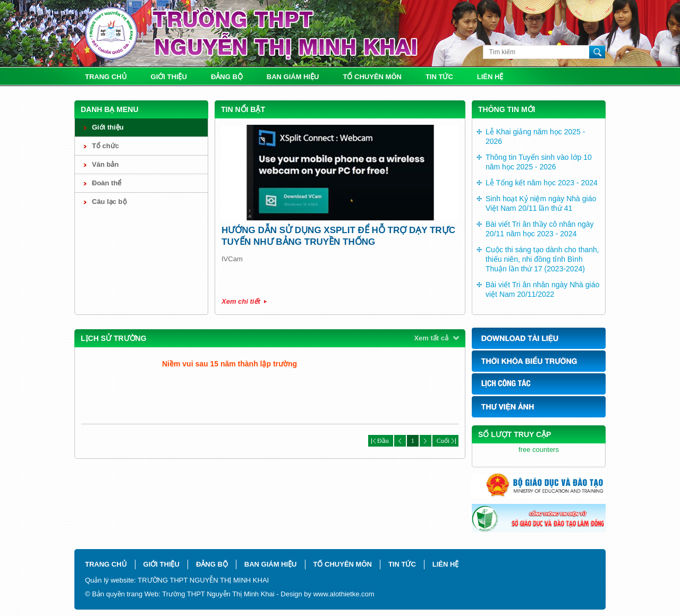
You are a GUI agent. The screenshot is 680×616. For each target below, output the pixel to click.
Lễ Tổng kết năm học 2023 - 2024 (542, 183)
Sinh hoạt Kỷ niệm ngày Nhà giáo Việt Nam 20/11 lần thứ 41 (541, 203)
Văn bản (105, 164)
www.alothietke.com (344, 594)
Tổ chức (105, 146)
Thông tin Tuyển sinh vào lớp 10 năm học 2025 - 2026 (539, 162)
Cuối (445, 441)
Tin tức (439, 77)
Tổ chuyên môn (372, 77)
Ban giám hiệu (293, 77)
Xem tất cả (431, 338)
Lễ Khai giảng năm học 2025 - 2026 (535, 136)
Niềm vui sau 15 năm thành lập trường (229, 364)
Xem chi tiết (241, 301)
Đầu (381, 441)
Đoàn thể (107, 183)
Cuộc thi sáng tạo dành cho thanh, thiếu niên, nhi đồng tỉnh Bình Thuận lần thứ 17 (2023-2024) (542, 259)
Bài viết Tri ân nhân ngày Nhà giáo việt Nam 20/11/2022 (542, 289)
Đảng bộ (227, 77)
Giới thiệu (169, 77)
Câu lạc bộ (109, 202)
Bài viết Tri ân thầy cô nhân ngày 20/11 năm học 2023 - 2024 (540, 229)
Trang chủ (106, 77)
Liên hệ (490, 77)
